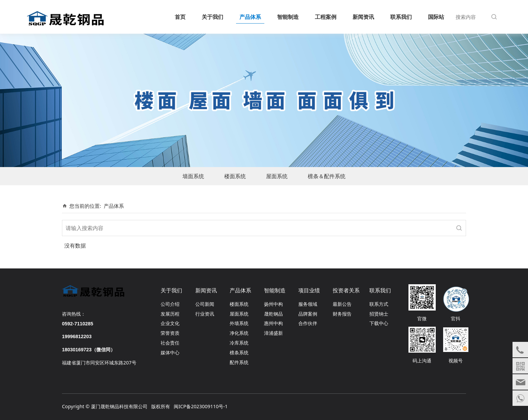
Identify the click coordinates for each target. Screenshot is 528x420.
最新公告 (342, 304)
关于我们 (212, 17)
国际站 (436, 17)
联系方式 (379, 304)
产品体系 (250, 17)
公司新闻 (205, 304)
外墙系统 (239, 323)
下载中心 (379, 323)
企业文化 (170, 323)
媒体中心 (170, 352)
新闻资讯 (363, 17)
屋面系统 (277, 176)
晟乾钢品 (273, 314)
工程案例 (326, 17)
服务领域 (308, 304)
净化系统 (239, 333)
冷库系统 (239, 343)
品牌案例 (308, 314)
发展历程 (170, 314)
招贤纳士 (379, 314)
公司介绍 (170, 304)
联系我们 (401, 17)
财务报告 (342, 314)
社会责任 (170, 343)
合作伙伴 (308, 323)
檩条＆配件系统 (327, 176)
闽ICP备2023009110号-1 (201, 406)
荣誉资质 (170, 333)
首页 (180, 17)
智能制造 (288, 17)
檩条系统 (239, 352)
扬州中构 (273, 304)
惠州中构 (273, 323)
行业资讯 (205, 314)
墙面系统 (193, 176)
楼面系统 (235, 176)
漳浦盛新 (273, 333)
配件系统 (239, 362)
